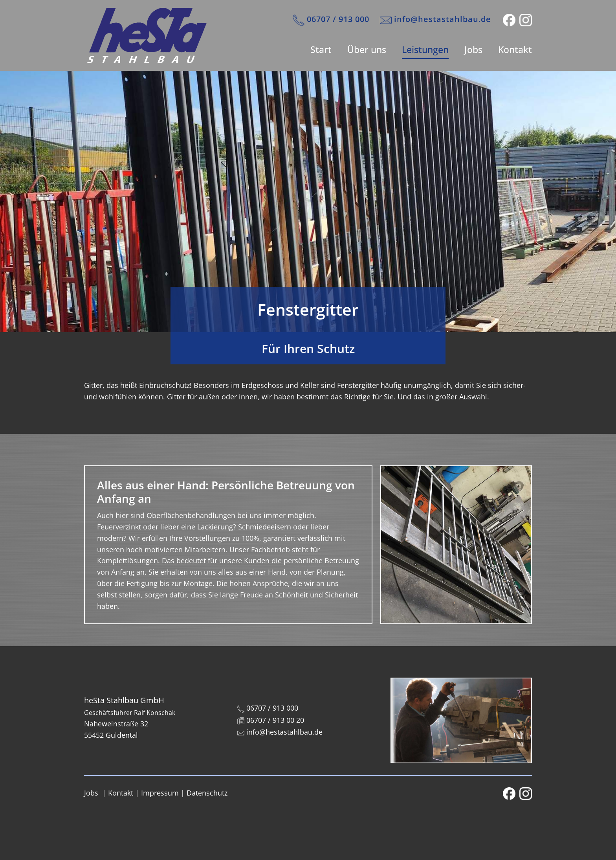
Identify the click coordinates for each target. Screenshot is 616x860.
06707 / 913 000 (268, 708)
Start (321, 50)
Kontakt (515, 50)
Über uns (367, 50)
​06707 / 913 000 (331, 20)
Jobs (473, 50)
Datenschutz (207, 793)
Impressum (160, 793)
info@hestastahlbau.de (435, 20)
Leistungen (425, 50)
